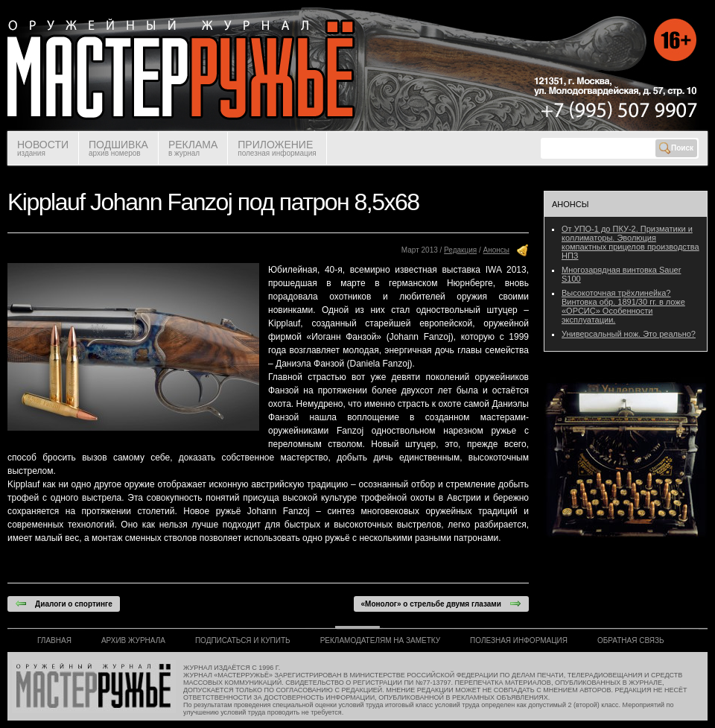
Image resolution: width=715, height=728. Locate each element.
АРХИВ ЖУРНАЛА (133, 640)
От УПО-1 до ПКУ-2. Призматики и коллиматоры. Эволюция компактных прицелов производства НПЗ (630, 242)
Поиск (676, 148)
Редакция (460, 250)
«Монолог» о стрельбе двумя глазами (441, 604)
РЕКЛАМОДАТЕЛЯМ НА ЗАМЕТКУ (380, 640)
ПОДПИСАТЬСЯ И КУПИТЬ (243, 640)
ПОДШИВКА (118, 148)
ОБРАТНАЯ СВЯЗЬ (631, 640)
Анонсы (496, 250)
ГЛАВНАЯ (54, 640)
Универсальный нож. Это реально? (629, 334)
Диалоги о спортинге (64, 604)
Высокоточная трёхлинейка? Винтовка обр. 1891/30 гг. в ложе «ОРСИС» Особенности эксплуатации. (623, 306)
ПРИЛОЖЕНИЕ (277, 148)
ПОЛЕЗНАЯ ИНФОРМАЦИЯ (519, 640)
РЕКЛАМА (193, 148)
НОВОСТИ (43, 148)
